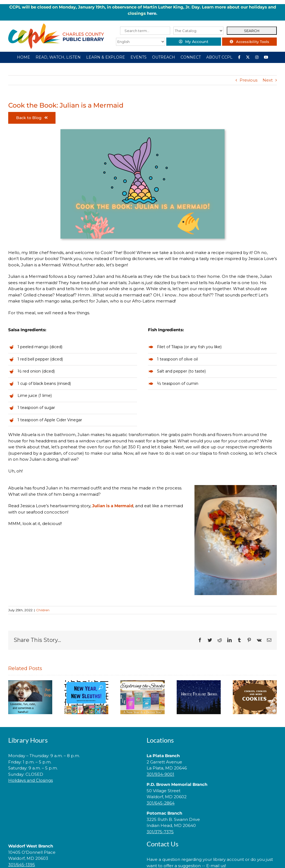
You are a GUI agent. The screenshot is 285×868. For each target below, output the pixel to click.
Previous (248, 80)
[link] (73, 798)
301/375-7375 (160, 832)
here (152, 13)
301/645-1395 (22, 865)
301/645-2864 (161, 803)
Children (43, 610)
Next (268, 80)
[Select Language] (141, 42)
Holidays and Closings (30, 780)
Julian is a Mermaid (113, 506)
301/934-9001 (160, 774)
